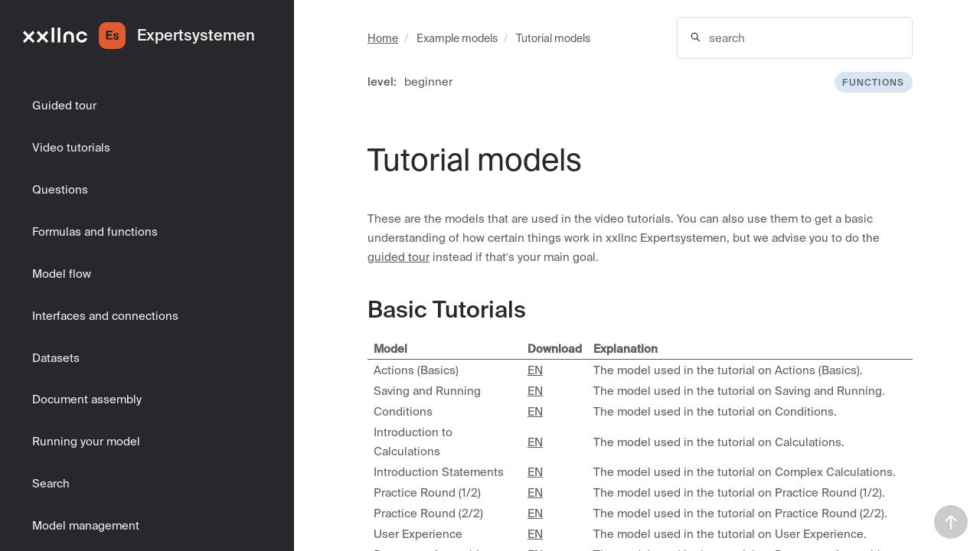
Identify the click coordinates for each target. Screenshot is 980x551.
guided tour (399, 257)
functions (873, 82)
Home (383, 38)
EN (535, 370)
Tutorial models (553, 38)
